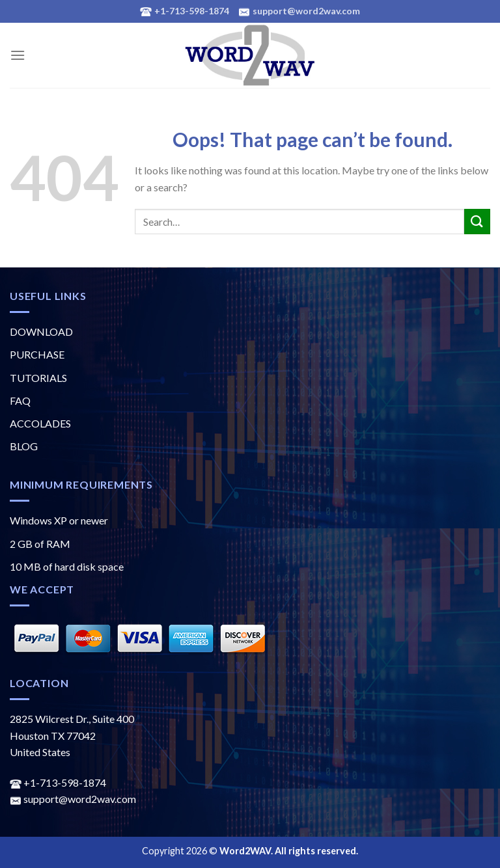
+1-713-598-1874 (58, 782)
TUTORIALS (38, 378)
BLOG (24, 446)
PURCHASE (37, 354)
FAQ (20, 400)
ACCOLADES (40, 423)
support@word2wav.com (73, 799)
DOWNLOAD (41, 332)
